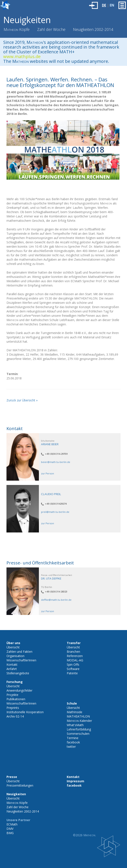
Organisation (15, 656)
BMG (10, 833)
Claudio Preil (51, 494)
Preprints (13, 708)
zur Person (48, 473)
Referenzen (75, 656)
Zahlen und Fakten (19, 652)
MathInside (75, 712)
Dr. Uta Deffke (51, 578)
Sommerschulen (78, 734)
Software (73, 669)
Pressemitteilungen (20, 785)
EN (112, 5)
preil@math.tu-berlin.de (55, 512)
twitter (71, 747)
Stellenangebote (18, 673)
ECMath (12, 824)
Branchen (73, 652)
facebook (73, 742)
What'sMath (75, 725)
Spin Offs (73, 664)
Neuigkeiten (27, 20)
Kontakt (12, 664)
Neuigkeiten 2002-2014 (93, 29)
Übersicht (13, 647)
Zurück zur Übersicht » (22, 400)
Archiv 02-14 (15, 716)
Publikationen (16, 699)
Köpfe (17, 29)
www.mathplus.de (22, 56)
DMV (10, 829)
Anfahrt (12, 669)
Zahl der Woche (51, 29)
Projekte (12, 695)
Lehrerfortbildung (79, 729)
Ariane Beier (50, 444)
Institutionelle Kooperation (25, 712)
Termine (73, 738)
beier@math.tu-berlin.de (56, 462)
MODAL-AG (75, 660)
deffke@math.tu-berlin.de (56, 600)
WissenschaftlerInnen (21, 660)
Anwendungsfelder (19, 690)
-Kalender (79, 721)
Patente (72, 673)
